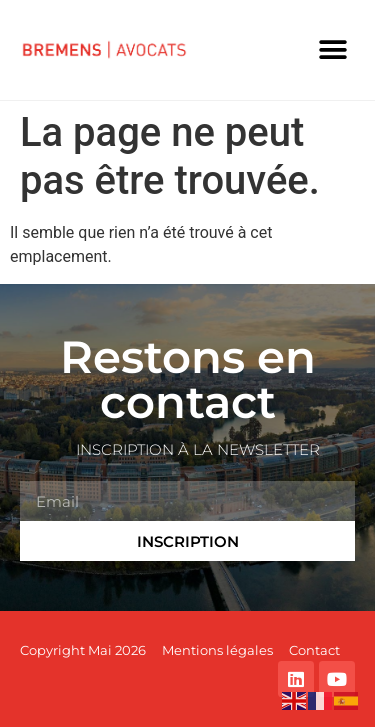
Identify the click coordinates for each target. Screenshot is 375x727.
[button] (332, 50)
